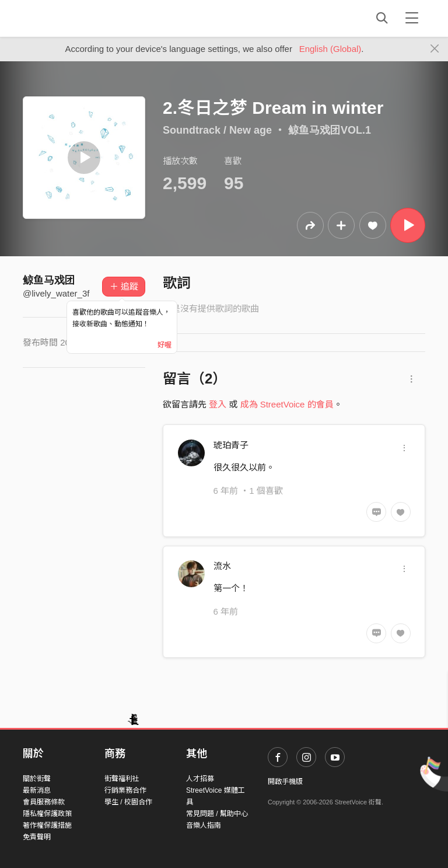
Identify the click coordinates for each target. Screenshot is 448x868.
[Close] (435, 49)
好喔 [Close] (164, 345)
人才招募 (200, 779)
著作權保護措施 (47, 825)
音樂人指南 (204, 825)
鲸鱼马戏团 (49, 280)
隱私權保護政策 (47, 814)
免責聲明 (37, 837)
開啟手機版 (285, 782)
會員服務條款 (44, 802)
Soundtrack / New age (217, 130)
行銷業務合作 (125, 790)
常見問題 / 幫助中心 (217, 814)
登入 (218, 404)
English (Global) (330, 49)
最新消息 (37, 790)
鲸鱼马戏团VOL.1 (330, 130)
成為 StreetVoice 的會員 (287, 404)
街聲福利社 (122, 779)
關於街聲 (37, 779)
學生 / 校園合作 (128, 802)
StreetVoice (71, 18)
